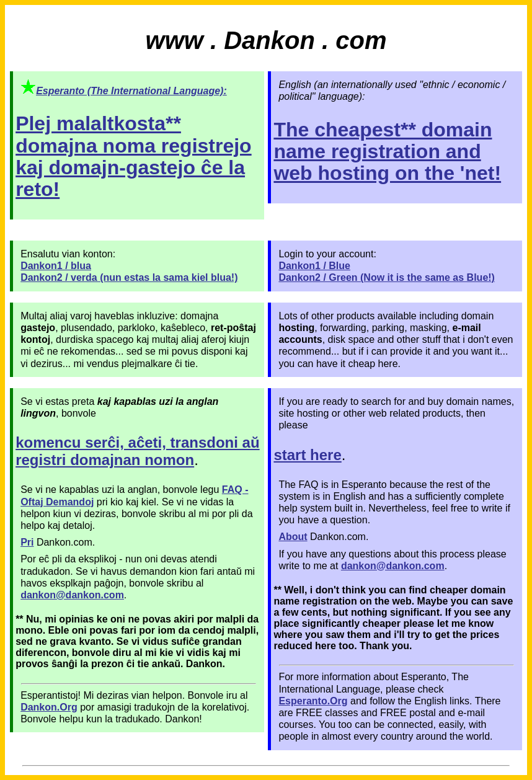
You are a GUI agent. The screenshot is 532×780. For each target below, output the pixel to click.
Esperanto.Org (313, 701)
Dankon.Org (49, 707)
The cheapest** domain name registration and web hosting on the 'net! (387, 151)
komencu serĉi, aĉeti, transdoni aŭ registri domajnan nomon (137, 451)
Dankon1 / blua (56, 266)
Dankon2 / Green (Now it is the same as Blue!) (387, 277)
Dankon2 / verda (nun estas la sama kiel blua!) (129, 277)
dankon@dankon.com (393, 566)
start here (307, 455)
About (293, 537)
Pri (27, 542)
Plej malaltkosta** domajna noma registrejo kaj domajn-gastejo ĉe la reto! (134, 156)
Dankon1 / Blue (314, 266)
